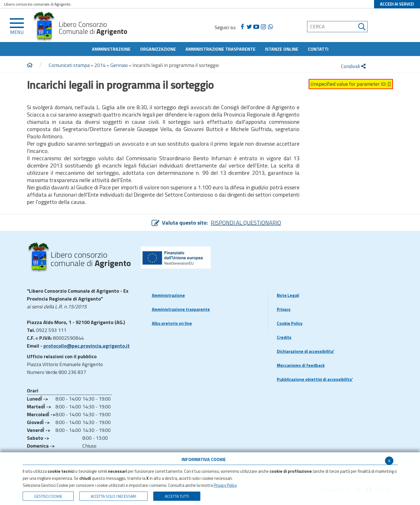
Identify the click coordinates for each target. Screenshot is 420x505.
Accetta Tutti (177, 496)
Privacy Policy (225, 485)
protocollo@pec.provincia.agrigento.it (87, 346)
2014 (100, 65)
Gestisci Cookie (48, 496)
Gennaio (119, 65)
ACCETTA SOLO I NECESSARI (113, 496)
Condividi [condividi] (353, 66)
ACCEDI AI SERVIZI (397, 4)
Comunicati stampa (69, 65)
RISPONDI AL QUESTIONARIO (246, 223)
